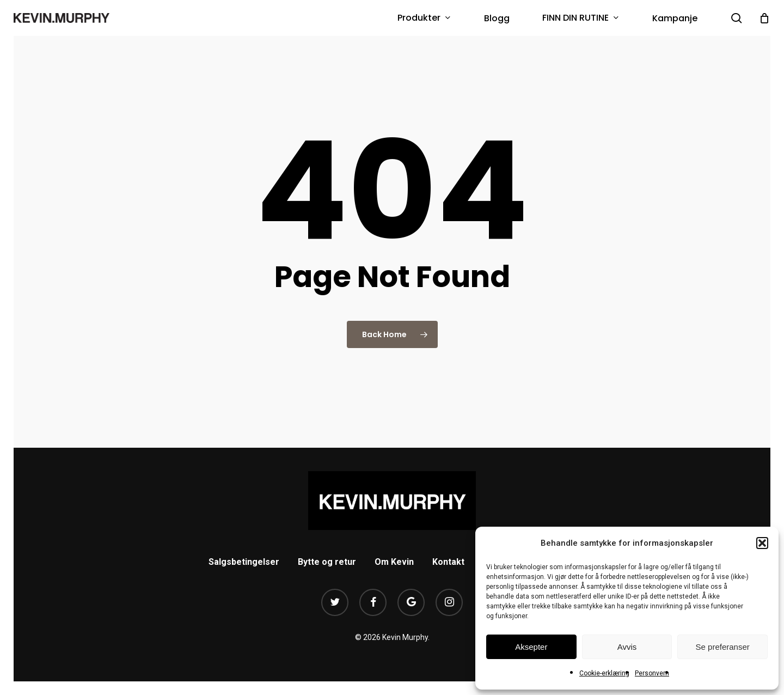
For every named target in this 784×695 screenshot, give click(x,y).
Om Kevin (394, 562)
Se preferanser (723, 647)
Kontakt (448, 562)
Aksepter (531, 647)
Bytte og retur (327, 562)
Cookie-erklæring (604, 673)
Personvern (652, 673)
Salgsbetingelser (244, 562)
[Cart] (764, 18)
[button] (762, 543)
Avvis (627, 647)
